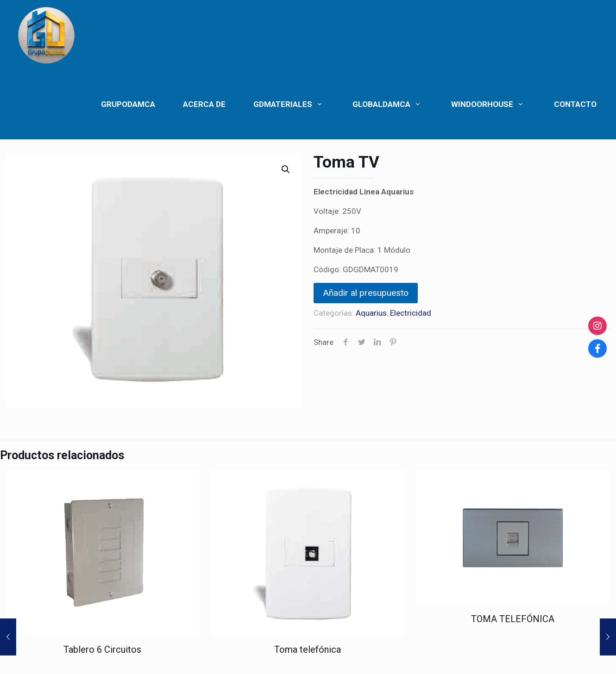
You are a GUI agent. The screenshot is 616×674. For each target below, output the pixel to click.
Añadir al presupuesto (366, 293)
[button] (286, 169)
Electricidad (411, 313)
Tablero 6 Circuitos (102, 649)
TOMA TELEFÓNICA (513, 619)
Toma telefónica (308, 649)
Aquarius (371, 313)
